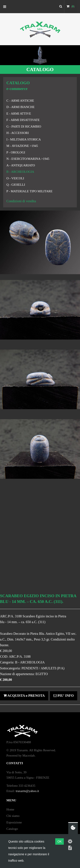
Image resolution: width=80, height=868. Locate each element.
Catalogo (12, 829)
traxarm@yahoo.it (27, 791)
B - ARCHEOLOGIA (20, 172)
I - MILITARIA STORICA (24, 139)
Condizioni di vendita (21, 201)
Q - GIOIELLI (16, 185)
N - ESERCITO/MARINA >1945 (28, 159)
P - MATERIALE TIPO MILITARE (29, 191)
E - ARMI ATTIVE (19, 114)
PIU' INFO (64, 696)
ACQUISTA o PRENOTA (24, 696)
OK (60, 841)
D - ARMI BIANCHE (20, 107)
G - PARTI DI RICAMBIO (24, 126)
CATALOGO (40, 70)
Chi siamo (13, 816)
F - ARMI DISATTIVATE (23, 120)
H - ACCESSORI (18, 133)
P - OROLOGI (16, 152)
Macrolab (28, 756)
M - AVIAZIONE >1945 (22, 146)
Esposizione (14, 822)
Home (10, 809)
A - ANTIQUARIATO (21, 165)
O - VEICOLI (15, 178)
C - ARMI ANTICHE (20, 101)
